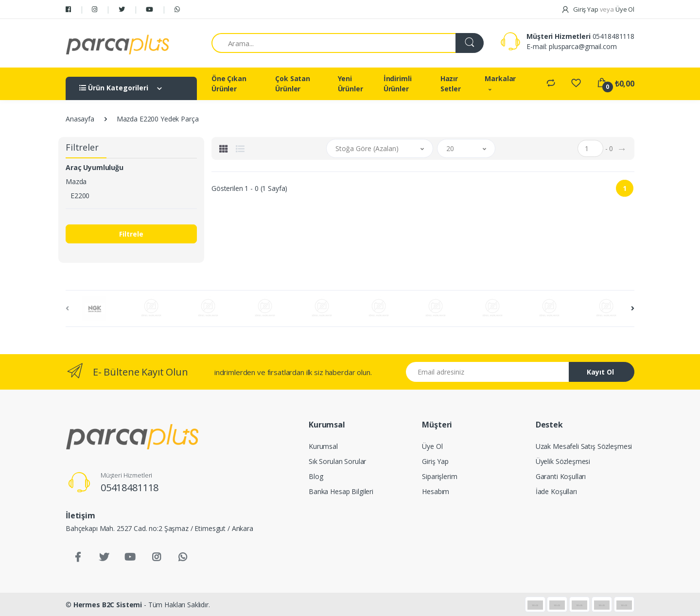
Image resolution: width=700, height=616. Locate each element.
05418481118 (613, 36)
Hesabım (436, 491)
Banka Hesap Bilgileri (341, 491)
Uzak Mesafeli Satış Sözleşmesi (584, 446)
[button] (380, 148)
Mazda (76, 181)
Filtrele (131, 234)
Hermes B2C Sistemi (108, 605)
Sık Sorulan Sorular (337, 461)
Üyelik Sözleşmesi (563, 461)
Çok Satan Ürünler (293, 84)
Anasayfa (80, 119)
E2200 (80, 196)
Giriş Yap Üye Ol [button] (598, 9)
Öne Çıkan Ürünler (229, 84)
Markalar (500, 78)
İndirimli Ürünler (398, 84)
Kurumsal (323, 446)
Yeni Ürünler (350, 84)
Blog (316, 476)
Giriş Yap (435, 461)
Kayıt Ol (600, 372)
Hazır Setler (451, 84)
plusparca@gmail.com (583, 46)
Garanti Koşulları (561, 476)
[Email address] (488, 372)
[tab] (224, 149)
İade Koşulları (556, 491)
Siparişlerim (439, 476)
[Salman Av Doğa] (118, 43)
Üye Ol (432, 446)
